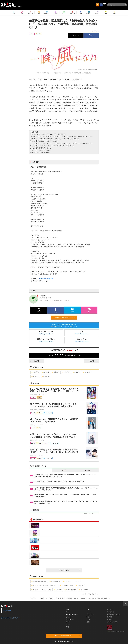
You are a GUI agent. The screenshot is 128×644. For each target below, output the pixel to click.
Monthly (87, 470)
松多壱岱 (66, 372)
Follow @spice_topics (46, 334)
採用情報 (110, 617)
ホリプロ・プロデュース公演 (41, 590)
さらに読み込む (70, 570)
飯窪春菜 (76, 372)
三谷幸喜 (58, 590)
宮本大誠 (35, 372)
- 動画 (88, 610)
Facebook (7, 611)
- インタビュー (90, 614)
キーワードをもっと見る (90, 594)
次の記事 (93, 361)
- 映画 (67, 627)
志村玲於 (56, 372)
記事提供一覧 (111, 612)
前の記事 (35, 361)
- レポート (89, 617)
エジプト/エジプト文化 (71, 581)
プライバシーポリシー (113, 622)
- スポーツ (68, 624)
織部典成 (45, 372)
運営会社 (110, 610)
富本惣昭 (45, 376)
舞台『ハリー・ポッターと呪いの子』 (44, 585)
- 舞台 (67, 612)
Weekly (64, 470)
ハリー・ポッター (66, 585)
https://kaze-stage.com (46, 279)
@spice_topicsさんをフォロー (11, 618)
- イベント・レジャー (71, 614)
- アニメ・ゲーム (70, 619)
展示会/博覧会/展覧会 (39, 581)
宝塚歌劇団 (83, 590)
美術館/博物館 (55, 581)
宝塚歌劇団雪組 (70, 590)
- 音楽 (67, 610)
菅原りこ (35, 376)
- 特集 (88, 622)
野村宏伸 (86, 372)
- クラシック (69, 617)
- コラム (88, 619)
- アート (68, 622)
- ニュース (89, 612)
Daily (41, 470)
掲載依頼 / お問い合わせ (114, 614)
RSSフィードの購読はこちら (65, 317)
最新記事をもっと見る (91, 514)
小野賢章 (79, 585)
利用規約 (110, 619)
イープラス (33, 598)
